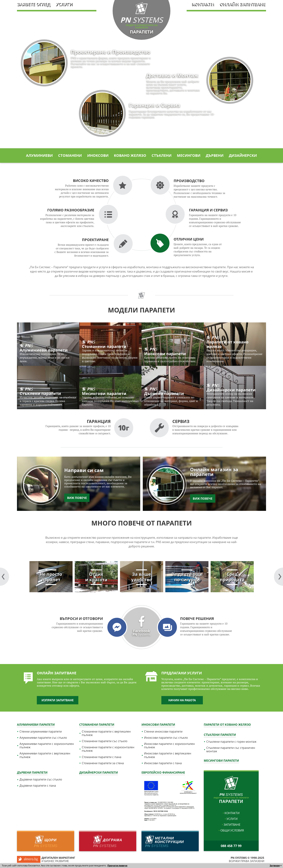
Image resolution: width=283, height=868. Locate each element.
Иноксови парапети (158, 725)
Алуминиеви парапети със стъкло (43, 738)
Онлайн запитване (243, 4)
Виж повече (77, 498)
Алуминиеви (39, 156)
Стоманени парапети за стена (103, 763)
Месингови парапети (221, 761)
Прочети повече (117, 865)
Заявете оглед (34, 4)
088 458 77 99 (231, 846)
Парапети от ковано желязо (227, 725)
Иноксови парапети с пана (163, 763)
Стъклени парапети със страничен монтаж (231, 750)
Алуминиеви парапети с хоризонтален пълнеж (47, 746)
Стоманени (70, 156)
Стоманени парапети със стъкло (105, 741)
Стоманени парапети (97, 725)
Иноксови (98, 156)
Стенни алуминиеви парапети (41, 732)
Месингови (189, 156)
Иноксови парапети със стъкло (166, 738)
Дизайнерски (243, 156)
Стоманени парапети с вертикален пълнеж (106, 733)
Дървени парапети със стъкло (41, 779)
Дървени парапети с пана (38, 786)
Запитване (232, 825)
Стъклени (162, 156)
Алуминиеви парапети (36, 725)
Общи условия (232, 830)
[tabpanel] (51, 577)
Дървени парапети (32, 773)
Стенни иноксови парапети (163, 732)
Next (5, 577)
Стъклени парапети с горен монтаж (231, 742)
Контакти (203, 4)
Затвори (275, 865)
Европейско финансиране (163, 773)
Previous (278, 577)
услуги (64, 4)
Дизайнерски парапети (99, 773)
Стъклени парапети (220, 735)
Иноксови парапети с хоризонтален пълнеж (169, 746)
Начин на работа (182, 700)
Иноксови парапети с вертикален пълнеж (168, 755)
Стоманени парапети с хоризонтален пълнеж (108, 749)
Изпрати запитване (58, 700)
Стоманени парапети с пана (102, 757)
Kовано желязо (130, 156)
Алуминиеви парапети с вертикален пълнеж (45, 755)
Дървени (215, 156)
